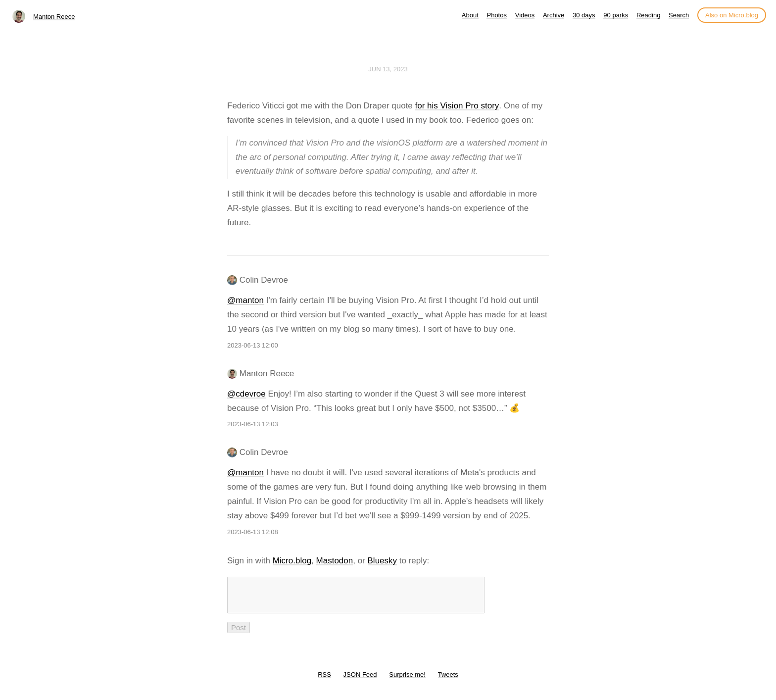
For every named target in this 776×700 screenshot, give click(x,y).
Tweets (448, 680)
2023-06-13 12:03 (253, 424)
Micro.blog (292, 561)
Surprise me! (407, 680)
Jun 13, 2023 (388, 69)
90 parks (616, 15)
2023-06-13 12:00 (253, 345)
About (470, 15)
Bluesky (383, 561)
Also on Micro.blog (732, 15)
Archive (554, 15)
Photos (496, 15)
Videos (525, 15)
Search (679, 15)
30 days (584, 15)
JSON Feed (360, 680)
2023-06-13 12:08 (253, 532)
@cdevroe (246, 394)
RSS (324, 680)
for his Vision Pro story (457, 106)
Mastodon (335, 561)
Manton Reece (54, 17)
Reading (648, 15)
